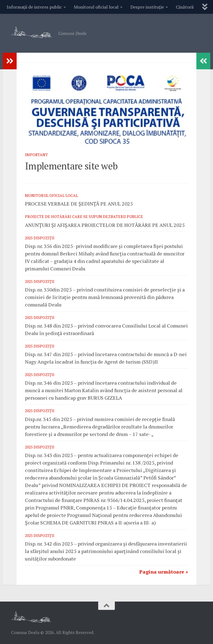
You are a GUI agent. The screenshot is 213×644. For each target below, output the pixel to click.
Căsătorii (185, 7)
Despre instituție (147, 7)
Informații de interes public (34, 7)
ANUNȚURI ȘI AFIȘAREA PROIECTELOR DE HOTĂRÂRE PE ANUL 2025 (105, 225)
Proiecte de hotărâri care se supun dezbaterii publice (84, 216)
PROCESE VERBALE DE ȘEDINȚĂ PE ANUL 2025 (79, 204)
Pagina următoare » (164, 572)
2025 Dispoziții (40, 238)
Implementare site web (71, 166)
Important (36, 155)
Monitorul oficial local (96, 7)
